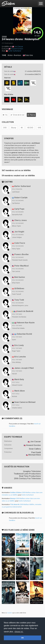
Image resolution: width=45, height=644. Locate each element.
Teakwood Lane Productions (27, 474)
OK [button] (23, 638)
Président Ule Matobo (19, 317)
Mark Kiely (19, 379)
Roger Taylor (16, 351)
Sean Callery (35, 449)
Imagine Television (32, 471)
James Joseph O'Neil (24, 368)
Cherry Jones (21, 220)
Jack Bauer (16, 192)
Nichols (15, 396)
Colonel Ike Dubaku (18, 328)
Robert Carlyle (21, 198)
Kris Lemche (20, 357)
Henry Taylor (16, 249)
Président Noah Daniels (20, 260)
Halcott (14, 374)
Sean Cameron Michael (25, 402)
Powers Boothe (21, 254)
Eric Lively (19, 345)
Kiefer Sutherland (15, 51)
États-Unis (28, 55)
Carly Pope (19, 209)
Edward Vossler (17, 385)
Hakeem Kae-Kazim (26, 323)
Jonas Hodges (17, 237)
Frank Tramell (16, 294)
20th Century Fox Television (27, 478)
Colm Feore (20, 243)
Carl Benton (16, 203)
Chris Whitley (16, 362)
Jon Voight (19, 232)
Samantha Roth (17, 215)
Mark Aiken (20, 391)
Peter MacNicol (21, 266)
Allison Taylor (16, 226)
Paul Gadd (36, 452)
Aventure (17, 55)
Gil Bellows (19, 289)
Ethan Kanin (16, 283)
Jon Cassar (19, 47)
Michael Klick (35, 455)
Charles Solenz (17, 408)
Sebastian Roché (24, 334)
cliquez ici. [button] (19, 632)
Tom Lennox (16, 271)
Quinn (14, 340)
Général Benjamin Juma (20, 306)
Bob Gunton (20, 277)
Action (10, 55)
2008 (4, 37)
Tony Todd (19, 300)
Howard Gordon (17, 49)
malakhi (9, 613)
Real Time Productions (30, 476)
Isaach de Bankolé (25, 311)
